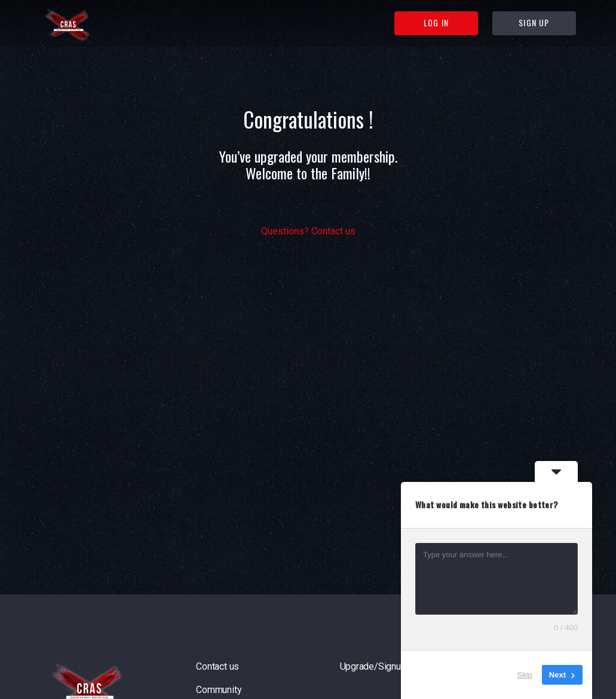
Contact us (217, 666)
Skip (525, 675)
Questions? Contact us (308, 231)
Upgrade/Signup (373, 666)
